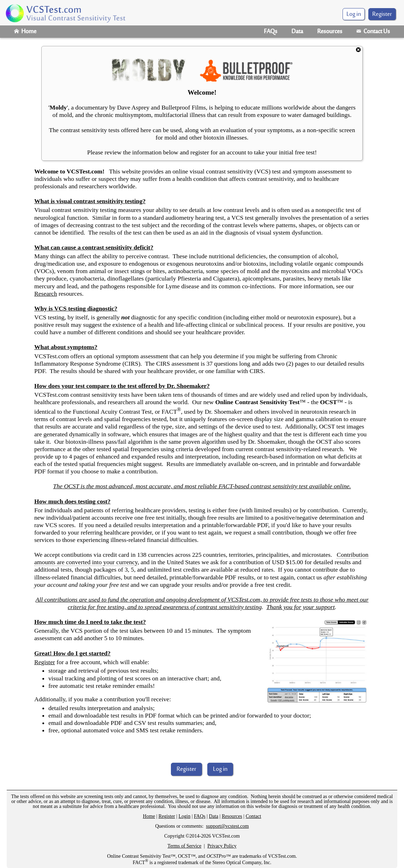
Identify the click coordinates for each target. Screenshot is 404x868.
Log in (220, 769)
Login (185, 816)
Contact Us (373, 32)
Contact (254, 816)
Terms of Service (184, 846)
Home (25, 32)
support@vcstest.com (227, 826)
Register (382, 14)
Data (297, 32)
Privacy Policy (222, 846)
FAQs (271, 32)
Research (46, 294)
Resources (330, 32)
